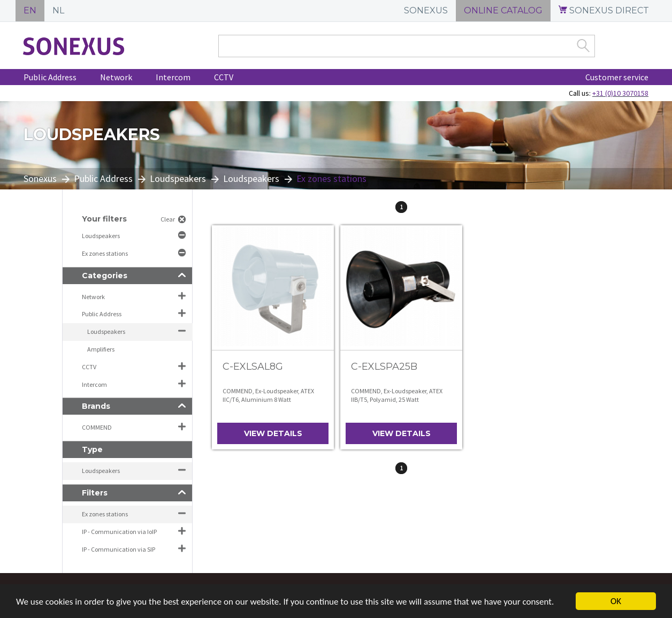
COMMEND (97, 427)
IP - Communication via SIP (119, 549)
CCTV (224, 77)
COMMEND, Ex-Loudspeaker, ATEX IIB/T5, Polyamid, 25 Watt (397, 395)
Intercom (173, 77)
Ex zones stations (105, 253)
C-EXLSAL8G (253, 367)
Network (116, 77)
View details (273, 433)
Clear (168, 219)
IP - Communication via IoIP (119, 532)
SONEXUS (426, 10)
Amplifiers (101, 349)
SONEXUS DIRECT (604, 10)
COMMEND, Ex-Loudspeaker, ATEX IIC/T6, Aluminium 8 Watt (268, 395)
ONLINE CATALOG (503, 10)
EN (30, 10)
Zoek (583, 45)
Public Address (50, 77)
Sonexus (40, 178)
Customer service (617, 77)
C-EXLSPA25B (384, 367)
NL (58, 10)
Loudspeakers (178, 178)
